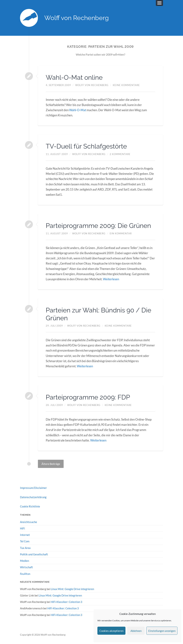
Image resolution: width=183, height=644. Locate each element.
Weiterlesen (111, 279)
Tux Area (25, 548)
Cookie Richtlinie (30, 507)
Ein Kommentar (121, 233)
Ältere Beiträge (51, 464)
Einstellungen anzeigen (162, 631)
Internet (25, 535)
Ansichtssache (29, 522)
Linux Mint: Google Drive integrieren (72, 589)
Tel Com (25, 541)
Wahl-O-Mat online (74, 77)
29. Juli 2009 (54, 326)
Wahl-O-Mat (78, 110)
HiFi (22, 528)
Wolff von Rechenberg (77, 18)
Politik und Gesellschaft (34, 554)
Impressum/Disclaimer (33, 488)
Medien (24, 561)
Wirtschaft (26, 567)
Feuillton (25, 574)
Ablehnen (136, 631)
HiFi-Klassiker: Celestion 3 (66, 602)
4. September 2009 (58, 85)
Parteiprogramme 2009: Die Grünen (98, 226)
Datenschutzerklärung (33, 497)
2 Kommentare (120, 154)
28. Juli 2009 (54, 405)
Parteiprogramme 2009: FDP (88, 397)
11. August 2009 (57, 154)
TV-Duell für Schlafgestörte (86, 146)
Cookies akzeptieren (111, 631)
